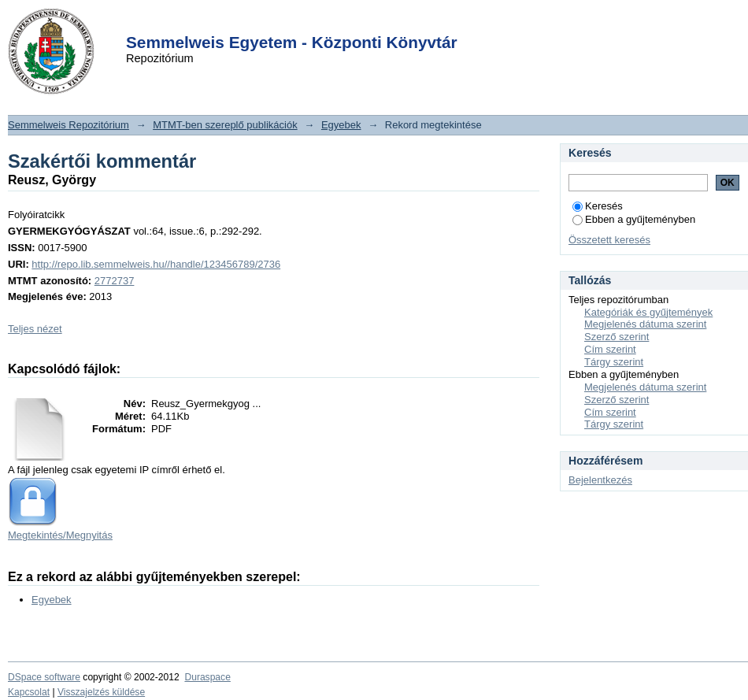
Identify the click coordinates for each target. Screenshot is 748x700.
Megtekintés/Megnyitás (60, 535)
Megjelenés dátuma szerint (645, 324)
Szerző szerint (617, 337)
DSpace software (44, 677)
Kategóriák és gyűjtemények (648, 312)
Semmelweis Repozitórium (69, 125)
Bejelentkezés (600, 480)
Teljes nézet (35, 329)
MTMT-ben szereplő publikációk (225, 125)
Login (346, 22)
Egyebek (341, 125)
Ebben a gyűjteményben (634, 219)
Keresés (598, 206)
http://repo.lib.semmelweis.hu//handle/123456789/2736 (156, 264)
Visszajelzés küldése (101, 692)
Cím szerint (610, 349)
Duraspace (207, 677)
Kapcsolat (29, 692)
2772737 (115, 281)
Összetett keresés (609, 240)
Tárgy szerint (614, 362)
